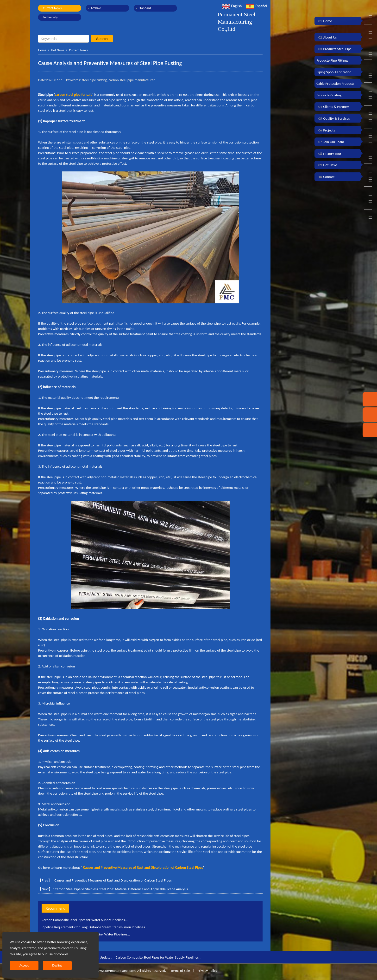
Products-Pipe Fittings (332, 60)
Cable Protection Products (335, 84)
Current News (52, 8)
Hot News (58, 50)
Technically (50, 17)
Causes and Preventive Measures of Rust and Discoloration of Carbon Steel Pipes (113, 880)
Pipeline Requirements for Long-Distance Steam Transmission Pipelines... (94, 927)
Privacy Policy (207, 971)
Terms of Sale (180, 971)
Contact (325, 177)
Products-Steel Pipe (334, 49)
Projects (326, 130)
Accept (24, 965)
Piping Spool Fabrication (334, 72)
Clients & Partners (333, 107)
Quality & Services (333, 118)
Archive (96, 8)
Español (257, 6)
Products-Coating (329, 95)
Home (42, 50)
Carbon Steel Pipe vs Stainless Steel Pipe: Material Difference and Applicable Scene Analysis (121, 889)
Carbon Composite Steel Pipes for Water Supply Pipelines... (85, 920)
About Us (327, 37)
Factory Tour (329, 154)
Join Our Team (330, 142)
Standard (145, 8)
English (232, 6)
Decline (57, 965)
